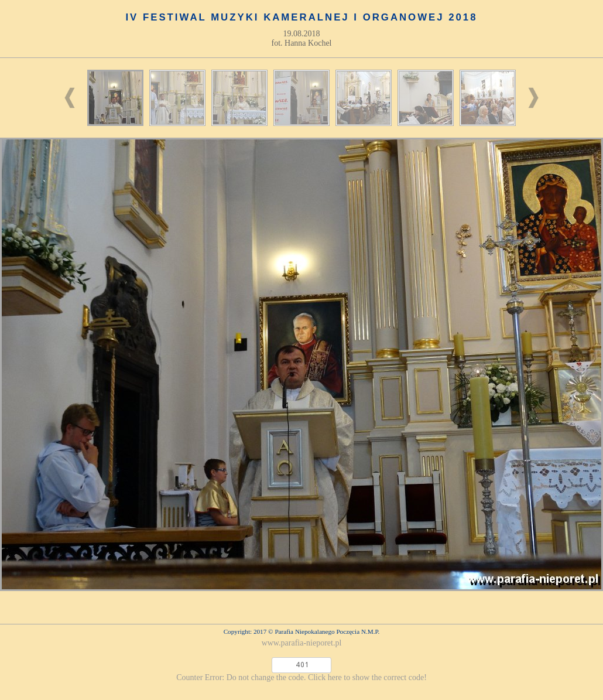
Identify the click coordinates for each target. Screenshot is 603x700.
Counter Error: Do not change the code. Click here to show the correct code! (301, 677)
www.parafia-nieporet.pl (302, 643)
